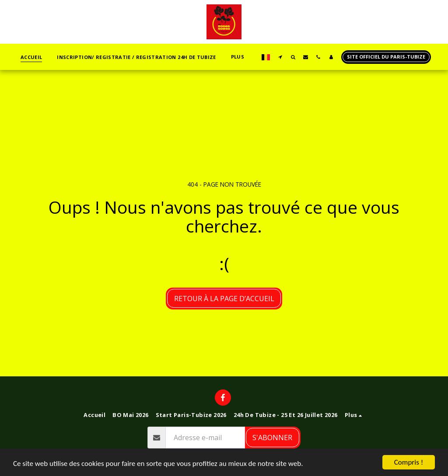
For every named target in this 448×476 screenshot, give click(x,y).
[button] (280, 57)
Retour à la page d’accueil (224, 299)
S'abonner (272, 438)
